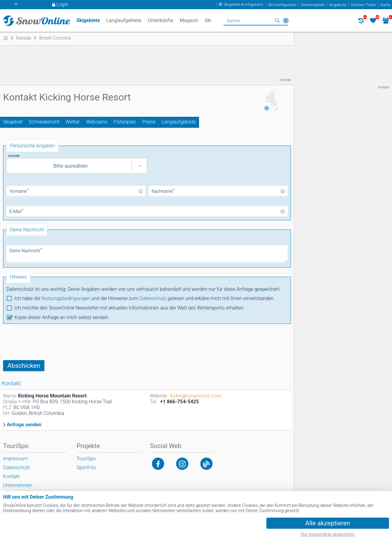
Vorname (19, 191)
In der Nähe (286, 21)
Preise (149, 122)
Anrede (14, 156)
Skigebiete (88, 20)
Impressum (15, 459)
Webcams (96, 122)
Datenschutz (153, 298)
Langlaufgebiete (179, 122)
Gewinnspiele (313, 5)
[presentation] (50, 342)
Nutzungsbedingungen (66, 298)
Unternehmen (18, 485)
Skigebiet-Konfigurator (244, 5)
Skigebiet (13, 122)
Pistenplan (125, 122)
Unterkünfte (161, 20)
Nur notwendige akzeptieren (328, 534)
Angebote (338, 5)
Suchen (277, 21)
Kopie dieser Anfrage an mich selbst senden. (62, 317)
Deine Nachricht (26, 251)
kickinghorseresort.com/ (196, 396)
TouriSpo (86, 459)
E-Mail (16, 212)
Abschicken (24, 366)
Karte (385, 5)
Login (62, 4)
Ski (208, 20)
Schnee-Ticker (363, 5)
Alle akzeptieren (328, 523)
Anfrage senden (24, 425)
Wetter (73, 122)
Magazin (189, 20)
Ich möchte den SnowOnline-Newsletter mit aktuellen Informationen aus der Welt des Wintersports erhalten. (129, 308)
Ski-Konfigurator (282, 5)
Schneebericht (44, 122)
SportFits (86, 468)
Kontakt (11, 476)
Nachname (163, 191)
